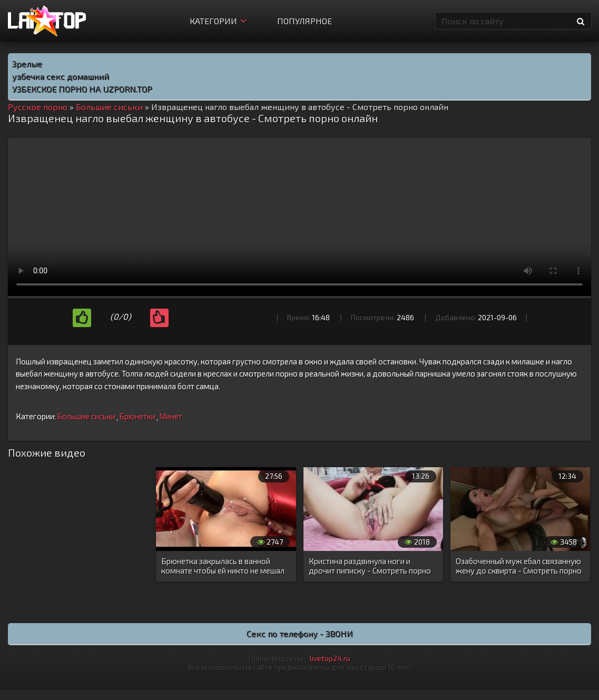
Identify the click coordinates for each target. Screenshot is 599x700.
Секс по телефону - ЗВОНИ (300, 633)
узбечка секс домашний (61, 76)
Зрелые (27, 63)
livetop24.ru (330, 658)
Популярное (305, 21)
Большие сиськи (86, 416)
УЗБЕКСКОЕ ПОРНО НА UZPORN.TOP (82, 89)
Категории (218, 21)
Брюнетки (137, 416)
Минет (171, 416)
